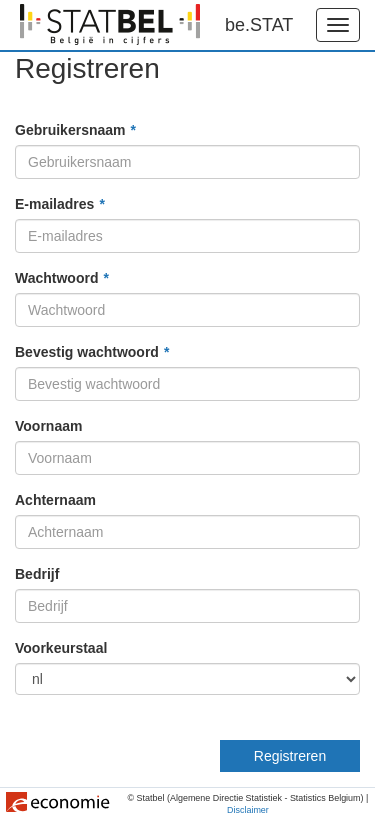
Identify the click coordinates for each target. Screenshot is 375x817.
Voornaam (48, 426)
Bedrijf (37, 574)
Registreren (290, 756)
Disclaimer (248, 811)
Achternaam (55, 500)
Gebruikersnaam (70, 130)
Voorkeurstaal (61, 648)
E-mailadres (54, 204)
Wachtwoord (56, 278)
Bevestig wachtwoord (87, 352)
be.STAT (259, 25)
